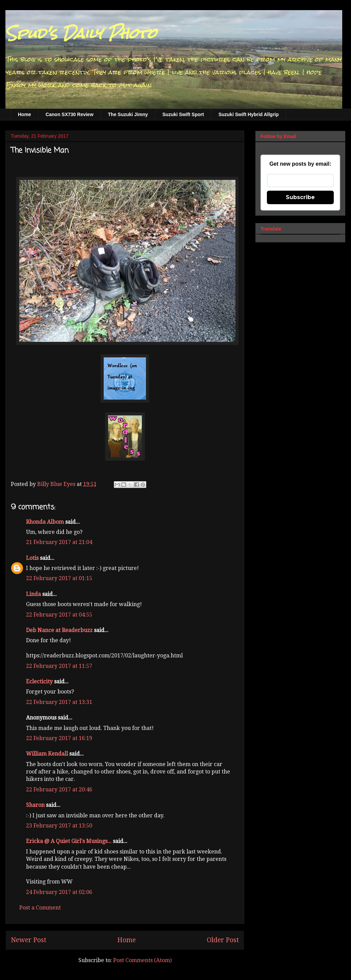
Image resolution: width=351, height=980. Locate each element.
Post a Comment (40, 908)
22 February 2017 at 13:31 (59, 702)
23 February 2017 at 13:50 (59, 826)
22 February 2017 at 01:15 (59, 578)
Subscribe (300, 197)
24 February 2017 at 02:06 (59, 892)
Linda (33, 594)
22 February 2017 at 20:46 (59, 790)
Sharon (35, 805)
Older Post (223, 940)
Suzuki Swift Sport (183, 114)
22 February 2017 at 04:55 (59, 615)
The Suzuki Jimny (128, 114)
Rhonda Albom (45, 522)
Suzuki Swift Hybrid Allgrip (249, 114)
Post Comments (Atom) (142, 960)
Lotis (32, 558)
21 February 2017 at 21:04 (59, 542)
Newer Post (29, 940)
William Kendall (47, 754)
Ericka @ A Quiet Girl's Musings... (69, 841)
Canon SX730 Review (70, 114)
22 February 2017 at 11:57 (59, 666)
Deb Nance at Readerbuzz (59, 630)
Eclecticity (39, 682)
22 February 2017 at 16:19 (59, 738)
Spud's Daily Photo (81, 33)
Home (24, 114)
